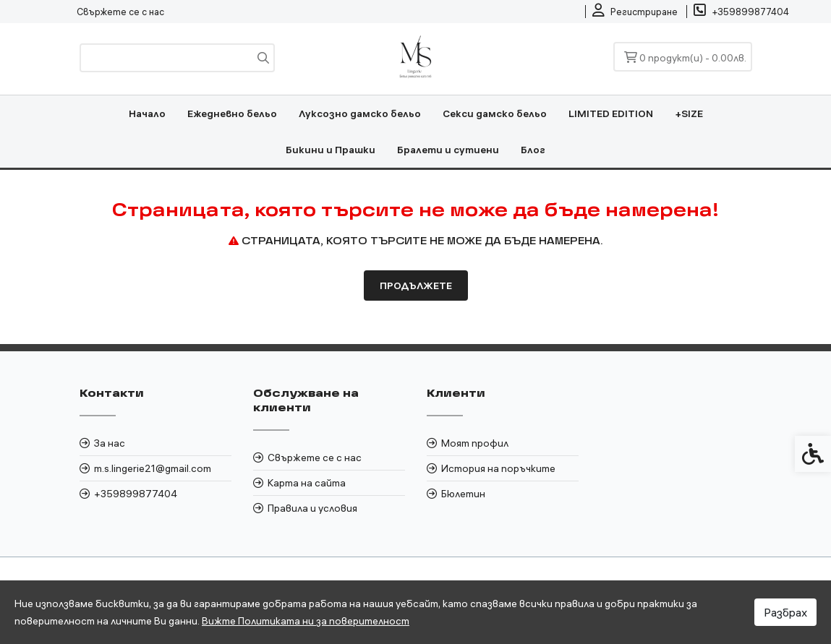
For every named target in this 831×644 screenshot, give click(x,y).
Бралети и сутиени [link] (448, 150)
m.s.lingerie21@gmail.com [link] (153, 468)
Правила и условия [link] (312, 508)
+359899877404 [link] (136, 494)
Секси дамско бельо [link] (495, 113)
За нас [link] (110, 443)
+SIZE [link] (689, 113)
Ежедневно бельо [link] (232, 113)
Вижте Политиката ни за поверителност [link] (306, 621)
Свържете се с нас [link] (120, 12)
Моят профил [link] (475, 443)
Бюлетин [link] (463, 494)
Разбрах (785, 612)
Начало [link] (147, 113)
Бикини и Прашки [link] (331, 150)
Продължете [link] (416, 285)
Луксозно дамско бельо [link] (360, 113)
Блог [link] (533, 150)
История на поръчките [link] (498, 468)
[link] (635, 12)
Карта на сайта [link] (307, 483)
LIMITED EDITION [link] (611, 113)
